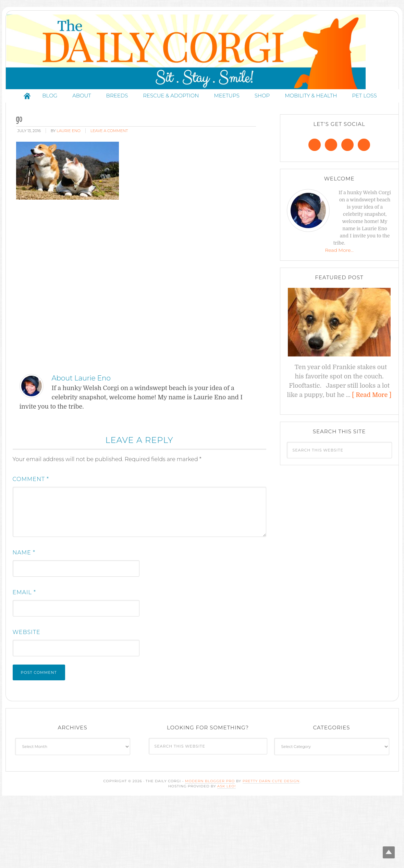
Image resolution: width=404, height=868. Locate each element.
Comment (31, 486)
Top (388, 852)
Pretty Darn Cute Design (271, 788)
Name (24, 559)
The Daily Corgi (202, 55)
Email (25, 599)
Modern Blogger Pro (210, 788)
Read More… (339, 257)
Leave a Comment (109, 138)
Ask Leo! (227, 793)
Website (27, 639)
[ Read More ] (372, 402)
